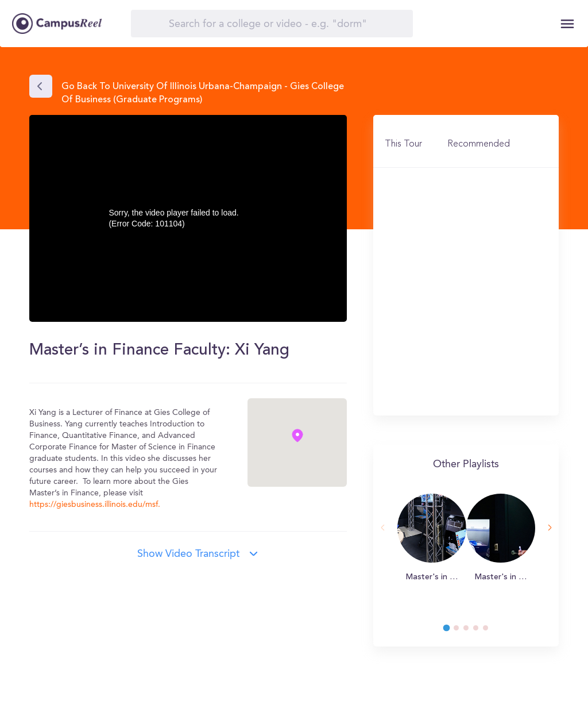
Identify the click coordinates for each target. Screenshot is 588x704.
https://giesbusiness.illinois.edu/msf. (95, 505)
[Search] (272, 24)
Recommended (479, 144)
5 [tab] (491, 631)
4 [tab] (481, 631)
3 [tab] (471, 631)
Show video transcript (188, 554)
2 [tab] (462, 631)
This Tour (403, 144)
